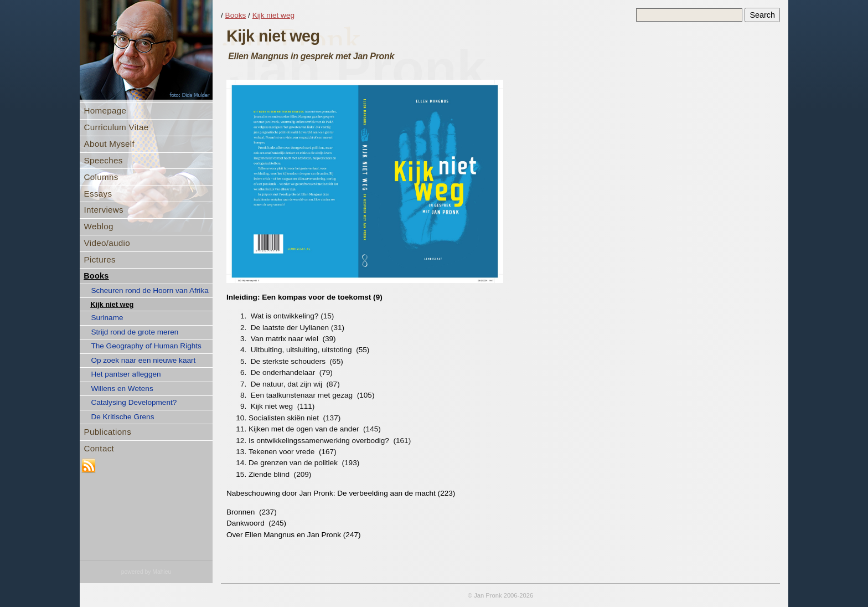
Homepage (105, 110)
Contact (99, 448)
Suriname (107, 318)
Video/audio (107, 243)
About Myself (109, 144)
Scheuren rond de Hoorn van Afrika (149, 290)
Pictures (100, 259)
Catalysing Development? (134, 402)
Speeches (104, 160)
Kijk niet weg (112, 304)
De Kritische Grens (122, 417)
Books (96, 276)
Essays (98, 194)
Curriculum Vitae (117, 127)
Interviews (104, 210)
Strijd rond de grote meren (135, 332)
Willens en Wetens (122, 389)
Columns (101, 177)
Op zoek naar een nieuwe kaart (143, 360)
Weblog (99, 226)
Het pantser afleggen (126, 374)
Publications (108, 432)
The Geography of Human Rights (146, 346)
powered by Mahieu (146, 572)
